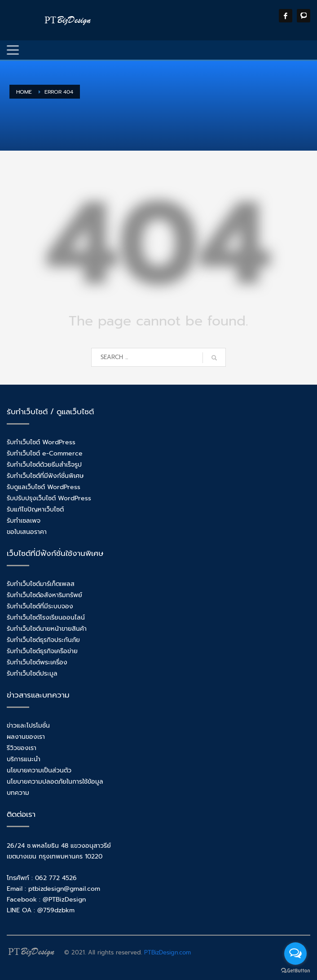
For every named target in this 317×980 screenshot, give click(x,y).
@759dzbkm (56, 910)
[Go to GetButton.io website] (295, 971)
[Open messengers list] (295, 954)
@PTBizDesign (64, 900)
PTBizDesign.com (167, 952)
